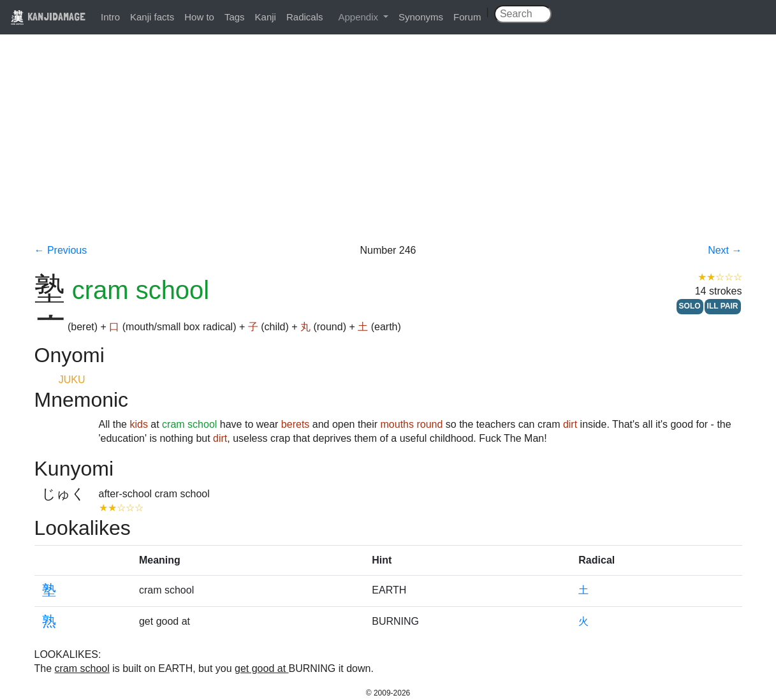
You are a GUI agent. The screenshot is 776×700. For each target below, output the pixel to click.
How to (199, 17)
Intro (110, 17)
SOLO (690, 306)
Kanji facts (152, 17)
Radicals (305, 17)
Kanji (266, 17)
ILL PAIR (723, 306)
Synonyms (421, 17)
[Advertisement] (388, 148)
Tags (235, 17)
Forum (467, 17)
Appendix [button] (359, 17)
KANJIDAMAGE (48, 16)
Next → (725, 250)
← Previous (61, 250)
